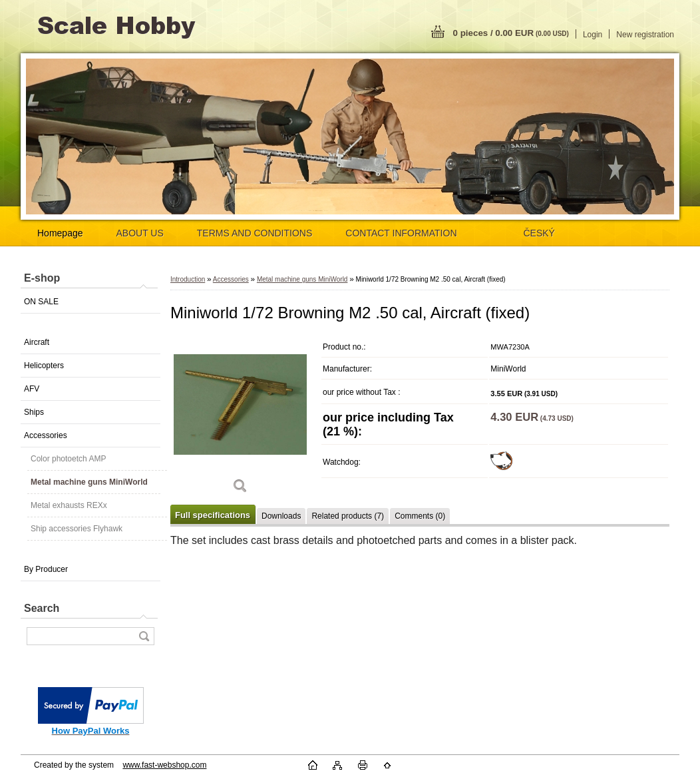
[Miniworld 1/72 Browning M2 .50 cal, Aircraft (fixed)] (240, 419)
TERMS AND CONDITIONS (255, 233)
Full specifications (213, 515)
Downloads (281, 516)
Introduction (188, 279)
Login (593, 35)
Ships (34, 412)
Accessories (46, 435)
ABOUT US (140, 233)
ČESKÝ (539, 233)
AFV (32, 389)
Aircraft (37, 342)
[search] (144, 636)
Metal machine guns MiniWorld (89, 482)
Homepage (60, 233)
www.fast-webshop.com (164, 765)
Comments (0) (420, 516)
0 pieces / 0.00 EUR (511, 33)
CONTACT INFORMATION (401, 233)
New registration (645, 35)
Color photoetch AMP (68, 459)
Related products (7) (348, 516)
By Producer (46, 569)
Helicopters (44, 366)
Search (42, 608)
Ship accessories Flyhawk (77, 529)
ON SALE (41, 302)
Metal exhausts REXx (69, 505)
